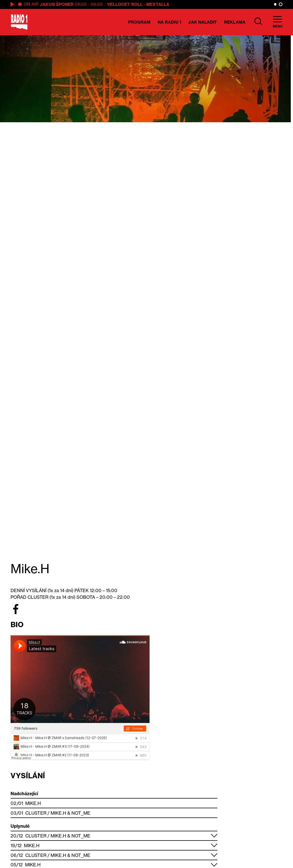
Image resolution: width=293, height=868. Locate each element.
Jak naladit (203, 22)
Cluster (36, 813)
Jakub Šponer (57, 4)
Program (139, 22)
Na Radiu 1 (169, 22)
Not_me (81, 813)
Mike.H (33, 803)
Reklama (235, 22)
